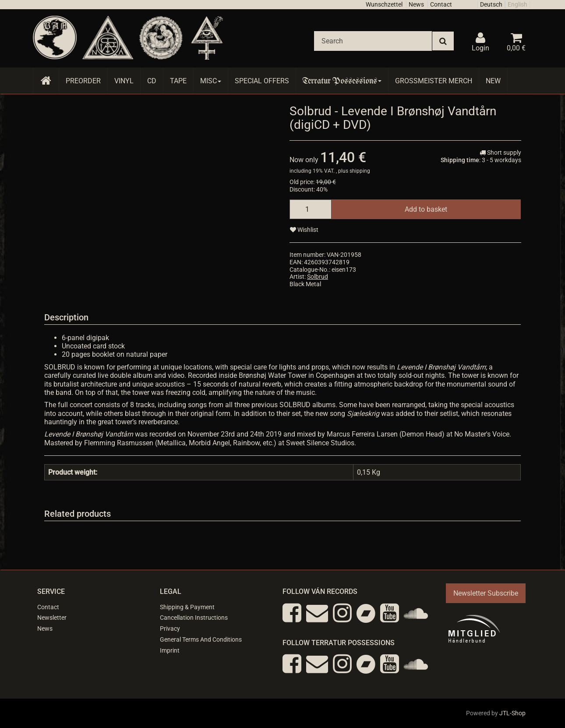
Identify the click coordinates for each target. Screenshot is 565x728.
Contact (441, 4)
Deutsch (491, 4)
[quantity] (311, 209)
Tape (178, 81)
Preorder (83, 81)
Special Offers (262, 81)
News (416, 4)
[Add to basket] (426, 209)
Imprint (170, 650)
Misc (211, 81)
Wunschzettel (384, 4)
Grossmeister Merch (434, 81)
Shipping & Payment (187, 607)
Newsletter (52, 618)
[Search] (373, 41)
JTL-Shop (512, 713)
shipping (360, 171)
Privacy (170, 629)
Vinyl (124, 81)
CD (152, 81)
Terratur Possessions (342, 81)
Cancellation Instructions (194, 618)
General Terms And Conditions (201, 639)
